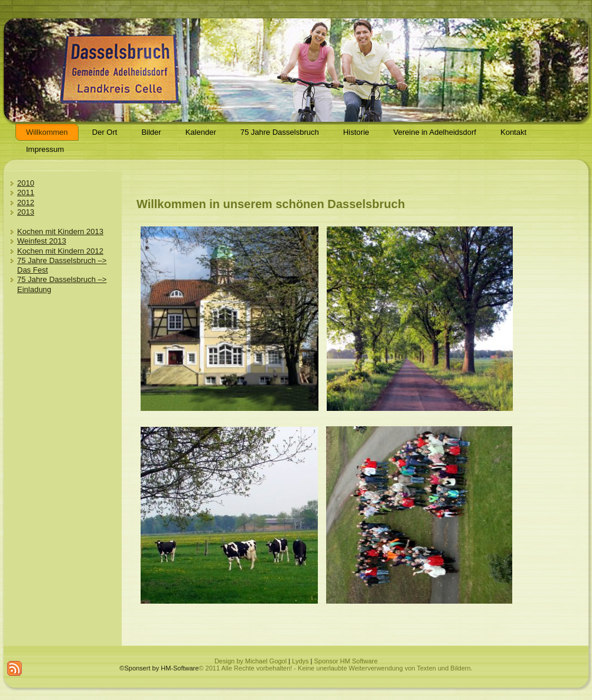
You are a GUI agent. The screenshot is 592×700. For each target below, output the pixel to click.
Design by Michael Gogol (251, 661)
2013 (26, 212)
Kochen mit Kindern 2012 (60, 251)
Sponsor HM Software (346, 661)
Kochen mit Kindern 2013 (60, 231)
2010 (26, 183)
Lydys (300, 661)
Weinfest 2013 (42, 241)
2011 (26, 192)
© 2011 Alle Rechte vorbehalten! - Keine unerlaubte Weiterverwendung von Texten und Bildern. (335, 668)
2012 (26, 202)
